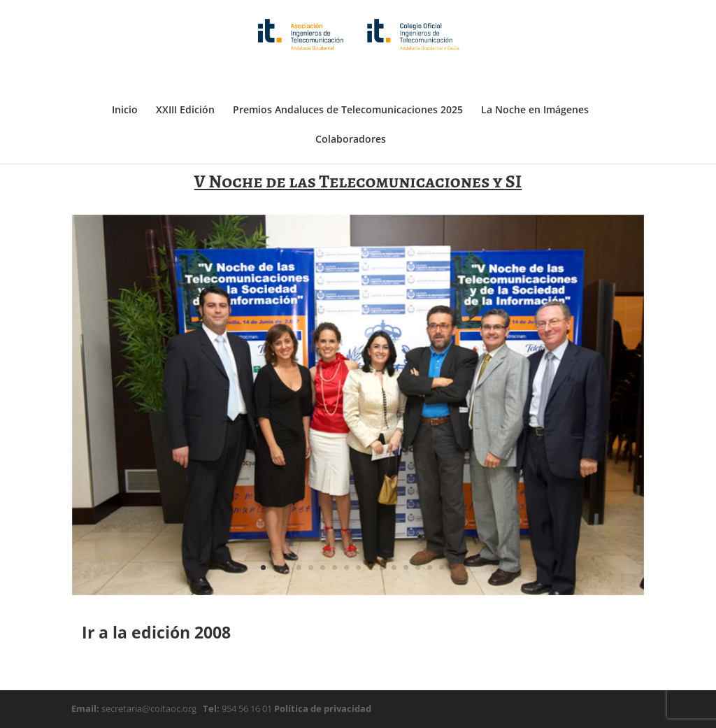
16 (442, 568)
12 (394, 568)
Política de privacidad (322, 708)
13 (406, 568)
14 (418, 568)
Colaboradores (351, 105)
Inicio (125, 76)
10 (370, 568)
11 (382, 568)
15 (430, 568)
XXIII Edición (185, 76)
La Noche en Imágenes (535, 76)
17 (453, 568)
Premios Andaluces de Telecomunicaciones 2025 (348, 76)
